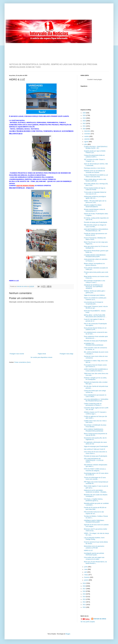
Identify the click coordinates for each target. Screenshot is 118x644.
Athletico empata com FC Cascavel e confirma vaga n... (95, 413)
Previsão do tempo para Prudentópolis (96, 222)
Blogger (68, 634)
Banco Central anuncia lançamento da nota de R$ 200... (95, 434)
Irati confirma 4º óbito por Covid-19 (94, 449)
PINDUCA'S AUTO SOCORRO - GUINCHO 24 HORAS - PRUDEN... (96, 491)
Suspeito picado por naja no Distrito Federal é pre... (95, 152)
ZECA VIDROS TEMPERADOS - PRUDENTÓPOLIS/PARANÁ (94, 430)
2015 (84, 594)
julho (86, 144)
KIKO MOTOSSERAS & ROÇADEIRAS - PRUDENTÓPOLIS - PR (96, 230)
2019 (84, 583)
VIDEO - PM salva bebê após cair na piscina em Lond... (95, 202)
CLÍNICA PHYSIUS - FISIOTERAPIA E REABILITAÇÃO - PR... (96, 147)
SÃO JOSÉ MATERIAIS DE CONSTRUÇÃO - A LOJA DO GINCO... (94, 460)
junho (86, 567)
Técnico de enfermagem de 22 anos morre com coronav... (95, 478)
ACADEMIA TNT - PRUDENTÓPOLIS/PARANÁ (94, 344)
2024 (84, 118)
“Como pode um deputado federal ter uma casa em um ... (95, 193)
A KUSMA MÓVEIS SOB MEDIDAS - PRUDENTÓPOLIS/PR (95, 256)
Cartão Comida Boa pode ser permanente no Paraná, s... (93, 404)
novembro (88, 134)
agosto (87, 142)
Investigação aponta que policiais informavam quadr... (94, 554)
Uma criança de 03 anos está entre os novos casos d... (95, 453)
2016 (84, 591)
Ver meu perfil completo (88, 622)
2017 (84, 589)
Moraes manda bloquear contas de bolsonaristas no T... (94, 210)
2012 (84, 602)
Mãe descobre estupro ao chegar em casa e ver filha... (95, 226)
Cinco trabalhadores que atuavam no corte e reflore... (95, 396)
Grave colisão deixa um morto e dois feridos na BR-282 (95, 180)
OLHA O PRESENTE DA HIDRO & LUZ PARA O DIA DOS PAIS (96, 176)
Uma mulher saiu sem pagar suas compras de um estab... (94, 558)
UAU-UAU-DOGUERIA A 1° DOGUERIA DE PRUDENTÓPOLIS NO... (96, 400)
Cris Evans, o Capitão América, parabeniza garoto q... (93, 500)
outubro (87, 136)
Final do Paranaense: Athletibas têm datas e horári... (95, 239)
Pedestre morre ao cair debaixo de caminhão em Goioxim (94, 172)
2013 (84, 599)
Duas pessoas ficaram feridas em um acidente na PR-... (95, 329)
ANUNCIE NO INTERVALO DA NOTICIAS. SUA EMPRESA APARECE (93, 287)
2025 (84, 115)
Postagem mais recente (17, 354)
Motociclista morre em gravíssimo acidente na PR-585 (94, 547)
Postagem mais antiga (66, 354)
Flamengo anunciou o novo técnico (95, 168)
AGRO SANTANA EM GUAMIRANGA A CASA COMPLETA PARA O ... (96, 370)
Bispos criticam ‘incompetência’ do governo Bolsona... (94, 264)
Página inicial (42, 354)
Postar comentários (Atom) (23, 362)
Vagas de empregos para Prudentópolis (96, 446)
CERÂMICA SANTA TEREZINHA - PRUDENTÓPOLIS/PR (94, 521)
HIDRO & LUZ (88, 551)
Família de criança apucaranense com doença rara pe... (95, 234)
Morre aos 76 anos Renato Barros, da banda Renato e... (95, 563)
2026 (84, 113)
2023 (84, 121)
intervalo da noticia (22, 286)
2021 (84, 126)
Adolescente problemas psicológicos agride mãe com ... (95, 197)
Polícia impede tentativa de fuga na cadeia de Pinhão (95, 189)
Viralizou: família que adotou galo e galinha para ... (95, 292)
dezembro (88, 131)
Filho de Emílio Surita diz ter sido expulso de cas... (94, 513)
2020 (84, 129)
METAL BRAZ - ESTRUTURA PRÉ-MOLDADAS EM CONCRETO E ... (95, 316)
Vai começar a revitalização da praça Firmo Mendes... (95, 426)
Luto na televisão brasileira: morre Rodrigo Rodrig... (94, 538)
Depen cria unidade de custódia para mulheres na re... (95, 299)
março (86, 575)
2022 (84, 123)
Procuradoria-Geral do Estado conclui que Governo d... (95, 366)
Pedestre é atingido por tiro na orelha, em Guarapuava (95, 379)
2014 (84, 597)
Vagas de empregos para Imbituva (94, 295)
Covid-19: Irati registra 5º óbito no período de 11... (94, 320)
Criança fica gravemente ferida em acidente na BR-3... (94, 156)
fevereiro (87, 577)
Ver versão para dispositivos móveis (41, 357)
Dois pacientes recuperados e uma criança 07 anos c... (94, 282)
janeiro (87, 580)
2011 (84, 605)
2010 (84, 607)
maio (86, 569)
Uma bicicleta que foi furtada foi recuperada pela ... (93, 303)
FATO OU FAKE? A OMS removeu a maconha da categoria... (95, 470)
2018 (84, 586)
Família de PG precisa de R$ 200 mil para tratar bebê (95, 508)
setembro (87, 139)
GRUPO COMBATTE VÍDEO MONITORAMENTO (93, 206)
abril (86, 572)
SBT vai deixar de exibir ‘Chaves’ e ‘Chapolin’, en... (94, 160)
